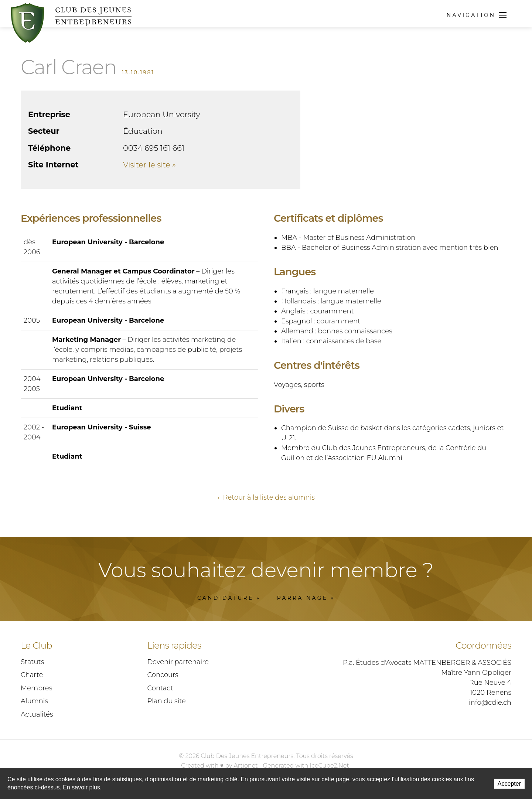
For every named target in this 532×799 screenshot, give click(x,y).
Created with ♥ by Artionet (219, 767)
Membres (36, 690)
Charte (32, 676)
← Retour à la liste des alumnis (266, 499)
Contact (160, 690)
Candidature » (229, 599)
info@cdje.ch (490, 704)
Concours (163, 676)
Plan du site (167, 703)
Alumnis (34, 703)
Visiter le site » (149, 165)
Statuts (32, 663)
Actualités (37, 716)
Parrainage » (306, 599)
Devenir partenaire (178, 663)
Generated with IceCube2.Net (306, 767)
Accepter (509, 784)
